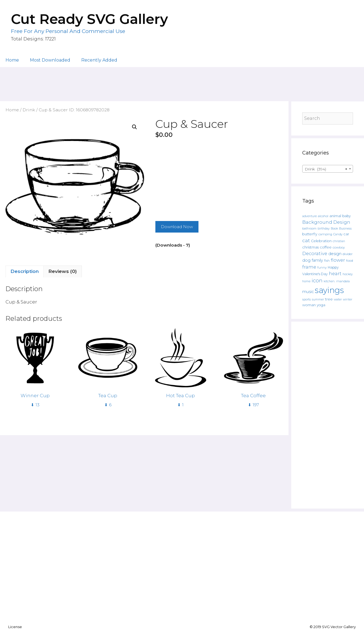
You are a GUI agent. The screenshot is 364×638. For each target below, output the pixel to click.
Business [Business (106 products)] (345, 229)
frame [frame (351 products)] (309, 267)
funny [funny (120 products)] (322, 267)
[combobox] (328, 169)
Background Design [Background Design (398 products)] (326, 222)
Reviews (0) (63, 271)
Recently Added (99, 60)
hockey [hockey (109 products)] (348, 274)
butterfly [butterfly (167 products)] (310, 234)
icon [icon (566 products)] (317, 281)
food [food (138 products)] (350, 261)
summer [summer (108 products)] (318, 299)
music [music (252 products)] (308, 292)
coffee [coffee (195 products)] (326, 247)
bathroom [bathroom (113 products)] (309, 228)
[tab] (25, 272)
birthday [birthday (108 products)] (324, 229)
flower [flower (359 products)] (338, 260)
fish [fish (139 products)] (327, 260)
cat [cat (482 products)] (306, 240)
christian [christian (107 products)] (339, 241)
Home (12, 60)
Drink (29, 110)
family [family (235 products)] (317, 260)
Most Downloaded (50, 60)
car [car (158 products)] (346, 234)
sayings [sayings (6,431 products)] (329, 290)
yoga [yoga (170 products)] (321, 305)
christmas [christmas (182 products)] (310, 247)
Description (25, 271)
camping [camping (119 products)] (325, 234)
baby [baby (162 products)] (347, 216)
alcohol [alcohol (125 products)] (323, 216)
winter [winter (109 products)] (348, 299)
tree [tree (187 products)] (329, 299)
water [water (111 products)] (338, 299)
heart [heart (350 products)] (335, 274)
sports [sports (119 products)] (306, 299)
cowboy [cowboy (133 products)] (339, 247)
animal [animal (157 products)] (335, 216)
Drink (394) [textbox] (326, 169)
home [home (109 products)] (306, 281)
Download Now (177, 227)
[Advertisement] (182, 82)
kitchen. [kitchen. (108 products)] (329, 281)
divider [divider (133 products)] (348, 254)
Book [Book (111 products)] (334, 228)
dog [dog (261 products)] (306, 260)
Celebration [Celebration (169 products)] (321, 241)
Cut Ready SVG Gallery (89, 19)
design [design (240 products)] (335, 254)
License (15, 627)
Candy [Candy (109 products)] (338, 234)
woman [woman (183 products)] (309, 305)
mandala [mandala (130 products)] (343, 281)
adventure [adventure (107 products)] (310, 216)
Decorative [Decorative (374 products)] (315, 253)
